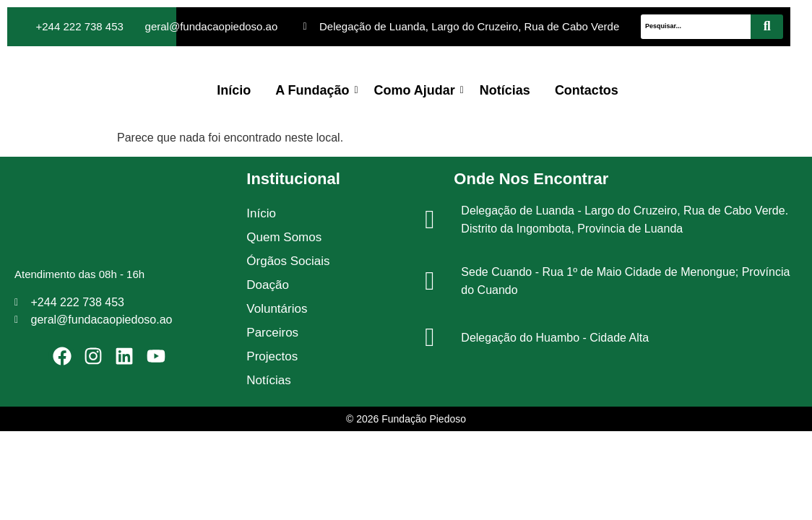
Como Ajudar (417, 90)
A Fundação (315, 90)
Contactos (587, 90)
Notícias (505, 90)
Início (234, 90)
